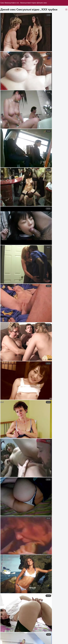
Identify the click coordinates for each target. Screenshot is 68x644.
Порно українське (8, 637)
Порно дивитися (46, 643)
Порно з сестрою (29, 639)
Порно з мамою (57, 637)
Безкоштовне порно (48, 639)
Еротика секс (60, 643)
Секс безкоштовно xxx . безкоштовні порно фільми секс (24, 3)
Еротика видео (17, 641)
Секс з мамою (32, 641)
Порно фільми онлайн (9, 639)
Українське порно (41, 637)
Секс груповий (11, 643)
